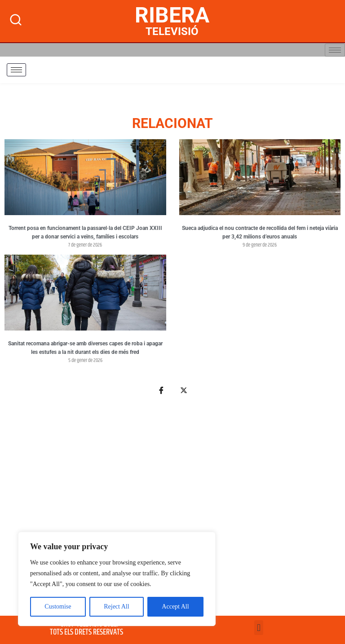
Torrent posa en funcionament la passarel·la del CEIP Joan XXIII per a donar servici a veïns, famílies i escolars (85, 233)
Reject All (116, 607)
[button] (259, 628)
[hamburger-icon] (335, 50)
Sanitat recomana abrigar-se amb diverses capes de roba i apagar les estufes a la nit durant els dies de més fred (85, 348)
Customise (58, 607)
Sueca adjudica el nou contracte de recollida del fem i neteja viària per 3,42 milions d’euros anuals (260, 233)
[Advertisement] (172, 511)
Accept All (175, 607)
